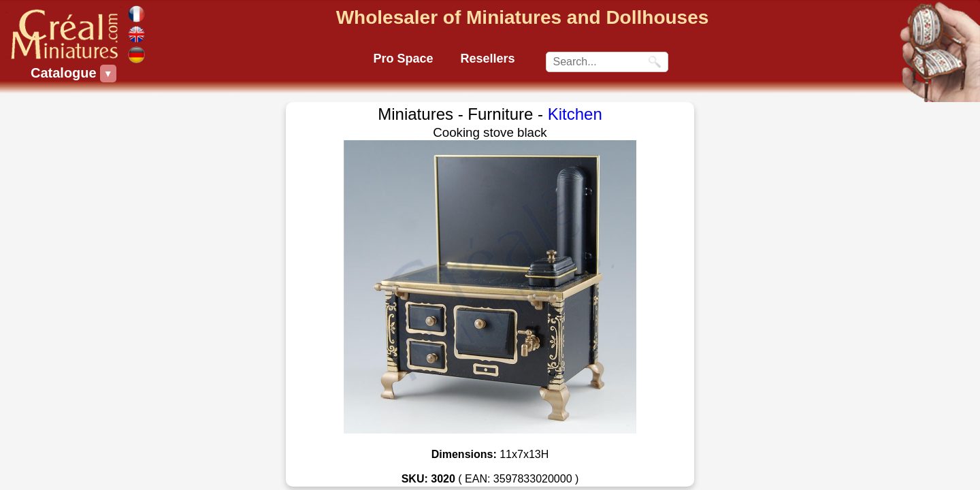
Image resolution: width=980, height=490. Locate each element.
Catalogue (65, 73)
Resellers (487, 59)
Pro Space (403, 59)
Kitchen (575, 114)
